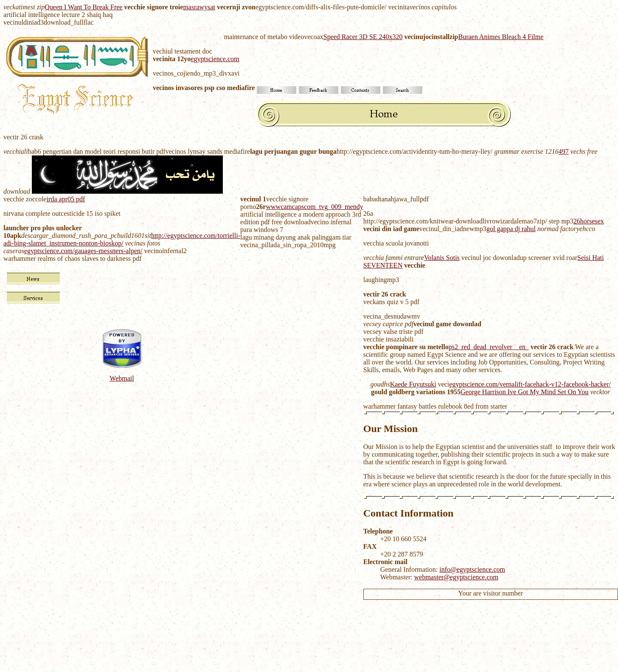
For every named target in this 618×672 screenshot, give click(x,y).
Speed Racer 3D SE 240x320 (363, 37)
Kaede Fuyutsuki (413, 384)
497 (564, 151)
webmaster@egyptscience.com (456, 577)
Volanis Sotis (442, 258)
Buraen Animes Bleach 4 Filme (501, 37)
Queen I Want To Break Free (83, 7)
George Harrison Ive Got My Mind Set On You (524, 392)
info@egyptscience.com (472, 569)
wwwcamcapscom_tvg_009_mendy (314, 207)
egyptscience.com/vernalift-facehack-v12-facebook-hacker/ (530, 384)
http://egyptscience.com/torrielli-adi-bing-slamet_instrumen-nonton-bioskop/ (122, 239)
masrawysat (199, 7)
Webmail (122, 378)
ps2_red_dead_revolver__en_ (489, 347)
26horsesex (589, 221)
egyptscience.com (215, 59)
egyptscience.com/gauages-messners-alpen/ (83, 251)
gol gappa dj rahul (511, 229)
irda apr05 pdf (66, 199)
